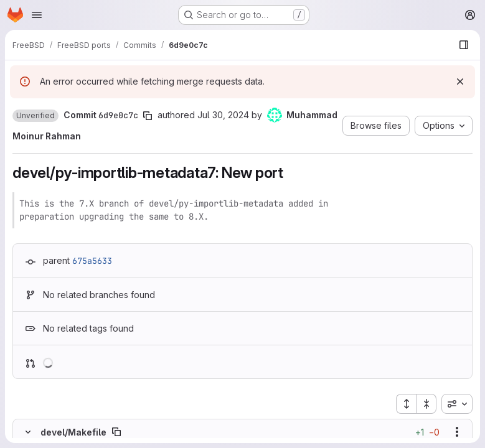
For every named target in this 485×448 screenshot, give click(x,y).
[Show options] (457, 432)
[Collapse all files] (426, 404)
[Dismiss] (460, 82)
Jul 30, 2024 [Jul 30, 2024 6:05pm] (223, 115)
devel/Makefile (73, 432)
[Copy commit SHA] (148, 116)
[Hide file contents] (28, 432)
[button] (35, 116)
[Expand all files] (406, 404)
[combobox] (457, 404)
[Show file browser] (464, 45)
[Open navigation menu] (37, 15)
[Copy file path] (116, 432)
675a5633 (92, 261)
